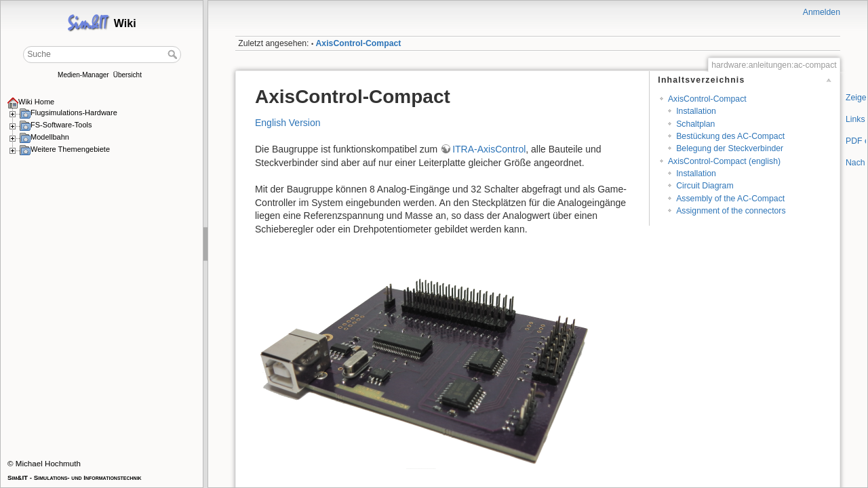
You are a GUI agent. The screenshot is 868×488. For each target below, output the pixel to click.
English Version (288, 123)
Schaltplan (695, 124)
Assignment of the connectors (731, 211)
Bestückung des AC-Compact (730, 136)
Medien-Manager (83, 75)
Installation (696, 111)
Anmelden (822, 12)
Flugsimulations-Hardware (74, 113)
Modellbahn (50, 137)
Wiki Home (36, 102)
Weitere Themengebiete (70, 149)
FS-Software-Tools (61, 125)
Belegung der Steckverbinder (730, 148)
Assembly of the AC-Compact (730, 199)
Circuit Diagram (705, 186)
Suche (174, 54)
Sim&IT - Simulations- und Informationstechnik (75, 477)
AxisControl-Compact (359, 43)
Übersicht (127, 75)
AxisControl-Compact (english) (724, 161)
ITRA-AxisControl (489, 149)
